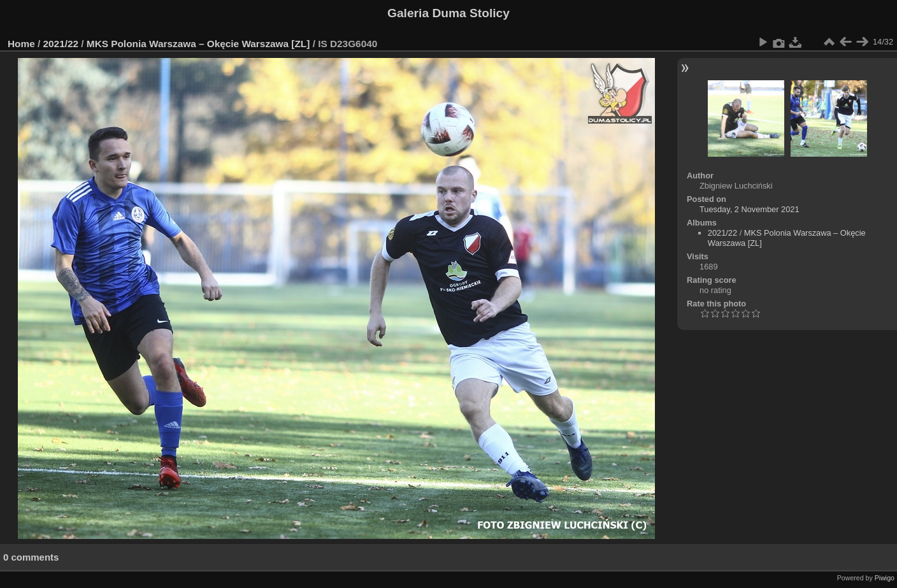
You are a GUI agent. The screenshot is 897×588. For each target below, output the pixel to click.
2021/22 (61, 44)
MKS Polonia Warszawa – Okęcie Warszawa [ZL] (198, 44)
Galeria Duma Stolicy (448, 13)
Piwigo (885, 578)
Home (21, 44)
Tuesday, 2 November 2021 (750, 209)
